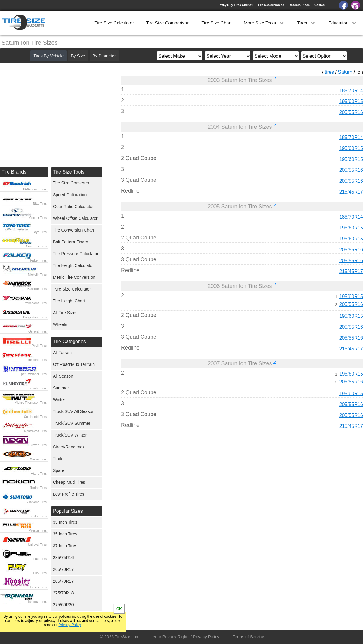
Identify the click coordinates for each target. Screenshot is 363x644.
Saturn (345, 72)
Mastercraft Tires (35, 431)
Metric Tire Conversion (74, 277)
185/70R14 (351, 91)
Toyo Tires (40, 232)
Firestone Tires (37, 360)
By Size (78, 56)
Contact (320, 5)
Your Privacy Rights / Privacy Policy (186, 637)
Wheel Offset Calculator (75, 218)
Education (343, 23)
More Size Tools (265, 23)
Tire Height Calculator (73, 265)
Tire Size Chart (216, 23)
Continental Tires (35, 417)
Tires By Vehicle (48, 56)
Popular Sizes (68, 511)
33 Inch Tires (65, 522)
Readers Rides (299, 5)
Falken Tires (38, 260)
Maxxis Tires (38, 459)
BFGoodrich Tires (35, 189)
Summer (61, 388)
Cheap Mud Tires (69, 482)
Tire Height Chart (69, 301)
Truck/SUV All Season (74, 411)
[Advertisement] (231, 491)
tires (329, 72)
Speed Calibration (70, 195)
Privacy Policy (70, 625)
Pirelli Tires (39, 346)
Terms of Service (248, 637)
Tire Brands (14, 172)
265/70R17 (63, 569)
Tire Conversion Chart (74, 230)
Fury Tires (40, 573)
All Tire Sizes (65, 313)
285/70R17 (63, 581)
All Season (63, 376)
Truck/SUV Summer (72, 423)
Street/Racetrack (69, 447)
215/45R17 (351, 192)
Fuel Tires (40, 559)
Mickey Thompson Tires (31, 403)
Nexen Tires (39, 445)
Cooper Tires (38, 218)
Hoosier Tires (38, 587)
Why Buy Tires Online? (236, 5)
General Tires (38, 332)
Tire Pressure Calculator (76, 254)
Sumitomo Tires (36, 502)
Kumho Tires (38, 388)
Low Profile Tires (69, 494)
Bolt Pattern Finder (71, 242)
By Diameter (104, 56)
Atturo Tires (39, 474)
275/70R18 (63, 593)
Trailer (59, 459)
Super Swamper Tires (32, 374)
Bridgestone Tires (35, 317)
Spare (59, 470)
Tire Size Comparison (168, 23)
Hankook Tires (37, 289)
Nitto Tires (40, 204)
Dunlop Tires (38, 516)
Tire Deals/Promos (271, 5)
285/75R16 (63, 558)
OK (119, 609)
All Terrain (62, 353)
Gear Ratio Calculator (73, 207)
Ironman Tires (37, 602)
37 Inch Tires (65, 546)
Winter (59, 400)
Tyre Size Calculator (72, 289)
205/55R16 (351, 112)
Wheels (60, 324)
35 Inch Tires (65, 534)
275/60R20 (63, 605)
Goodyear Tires (36, 246)
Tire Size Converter (71, 183)
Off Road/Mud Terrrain (74, 364)
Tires (307, 23)
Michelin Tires (37, 275)
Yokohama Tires (36, 303)
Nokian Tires (38, 488)
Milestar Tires (38, 530)
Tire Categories (69, 342)
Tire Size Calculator (114, 23)
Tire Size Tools (69, 172)
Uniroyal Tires (37, 545)
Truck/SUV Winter (70, 435)
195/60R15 (351, 101)
